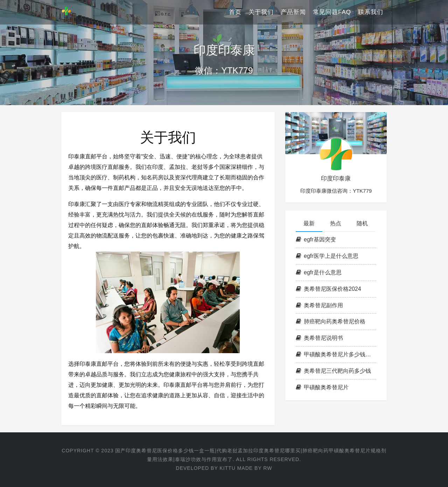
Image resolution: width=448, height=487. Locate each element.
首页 (235, 12)
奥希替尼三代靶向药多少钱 (333, 371)
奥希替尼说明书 (319, 338)
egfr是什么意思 (319, 272)
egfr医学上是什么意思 (327, 256)
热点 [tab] (336, 223)
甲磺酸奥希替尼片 (322, 387)
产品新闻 (293, 12)
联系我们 (371, 12)
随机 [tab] (362, 223)
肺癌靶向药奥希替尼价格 (331, 321)
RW (268, 468)
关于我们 (261, 12)
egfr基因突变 (316, 239)
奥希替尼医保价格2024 (328, 289)
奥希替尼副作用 (319, 305)
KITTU (227, 468)
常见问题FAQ (332, 12)
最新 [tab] (309, 223)
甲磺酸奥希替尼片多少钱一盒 (336, 354)
